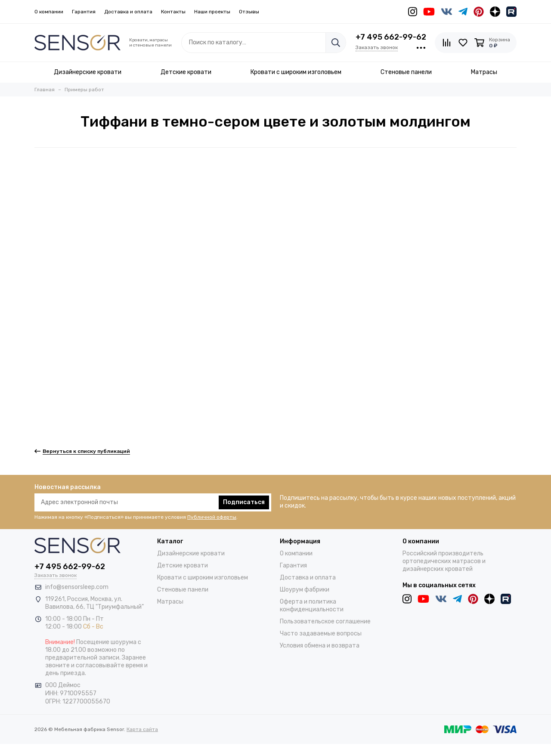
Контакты (173, 12)
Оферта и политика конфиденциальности (312, 606)
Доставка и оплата (128, 12)
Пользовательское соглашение (325, 621)
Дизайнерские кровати (191, 553)
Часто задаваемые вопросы (321, 634)
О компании (49, 12)
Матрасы (170, 602)
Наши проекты (212, 12)
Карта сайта (142, 729)
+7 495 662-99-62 (391, 37)
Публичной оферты (212, 517)
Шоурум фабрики (305, 590)
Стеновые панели (183, 590)
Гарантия (84, 12)
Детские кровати (183, 565)
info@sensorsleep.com (77, 587)
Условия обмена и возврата (320, 646)
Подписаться (244, 502)
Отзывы (249, 12)
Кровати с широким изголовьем (203, 578)
